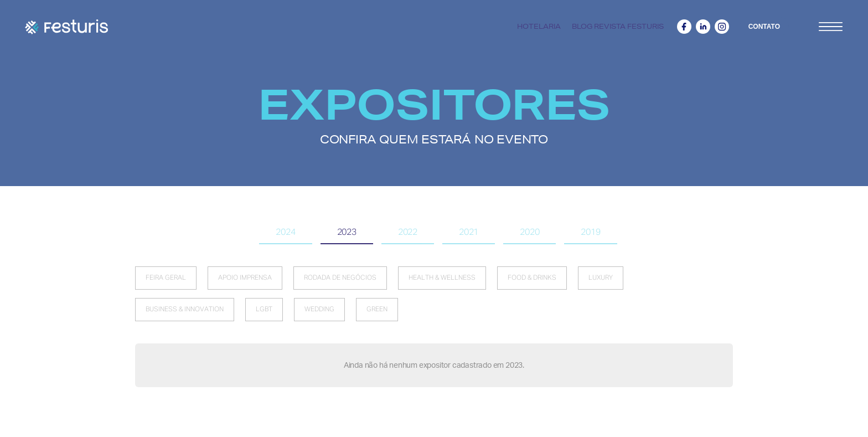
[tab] (285, 233)
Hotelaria (539, 26)
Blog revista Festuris (618, 26)
